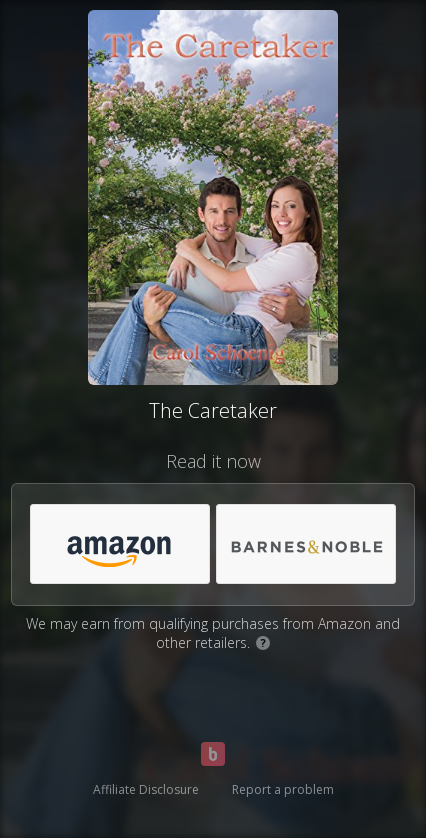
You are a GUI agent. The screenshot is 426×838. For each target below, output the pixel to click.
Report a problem (283, 789)
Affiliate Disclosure (146, 789)
